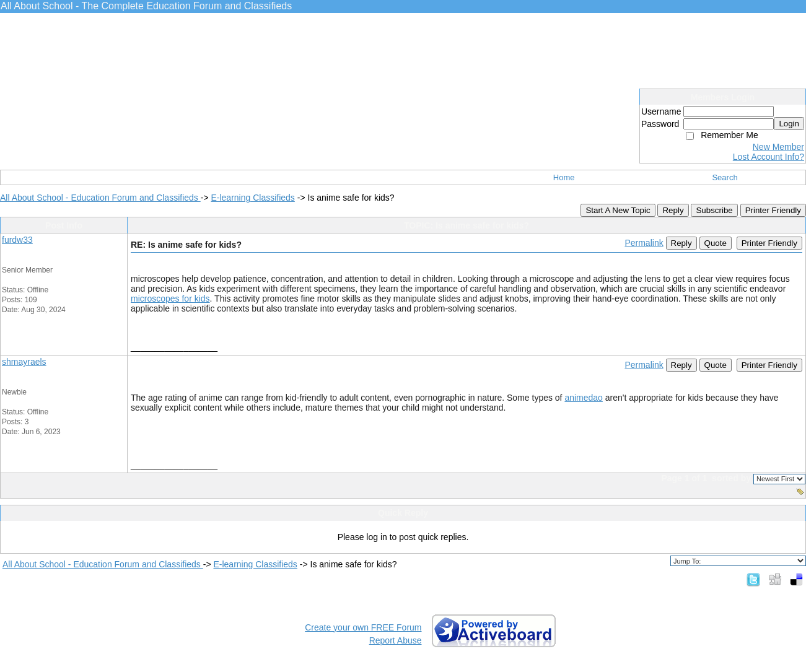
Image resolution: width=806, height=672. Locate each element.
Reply (673, 210)
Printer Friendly (773, 210)
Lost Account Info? (769, 157)
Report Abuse (396, 640)
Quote (716, 243)
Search (725, 177)
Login (789, 124)
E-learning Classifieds (252, 198)
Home (564, 177)
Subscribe (714, 210)
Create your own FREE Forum (363, 627)
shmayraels (24, 362)
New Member (778, 147)
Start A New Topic (618, 210)
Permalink (644, 243)
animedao (584, 398)
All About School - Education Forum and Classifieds (100, 198)
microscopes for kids (170, 299)
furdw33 (17, 240)
